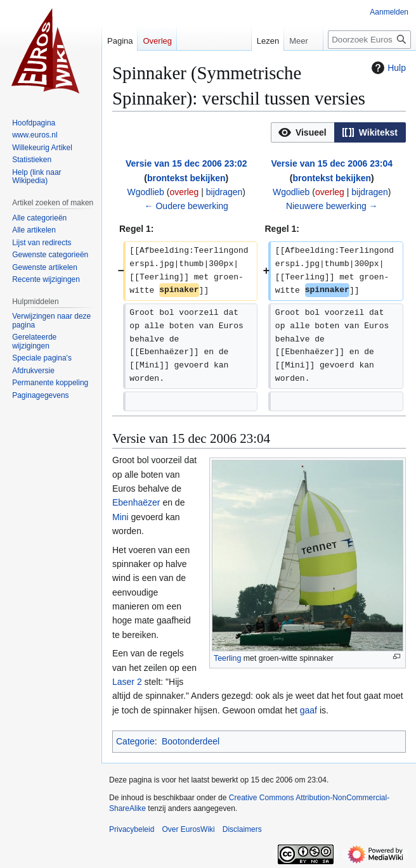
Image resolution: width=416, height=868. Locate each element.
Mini (120, 517)
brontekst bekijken (186, 178)
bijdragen (224, 192)
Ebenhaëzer (136, 502)
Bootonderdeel (191, 741)
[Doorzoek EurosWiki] (369, 40)
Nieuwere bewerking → (332, 206)
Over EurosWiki (188, 829)
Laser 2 (127, 682)
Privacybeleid (132, 829)
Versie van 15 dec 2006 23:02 (186, 163)
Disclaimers (242, 829)
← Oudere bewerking (186, 206)
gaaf (309, 710)
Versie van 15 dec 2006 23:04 (332, 163)
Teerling (227, 658)
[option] (302, 132)
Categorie (135, 741)
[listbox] (338, 132)
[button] (303, 132)
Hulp (387, 68)
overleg (184, 192)
